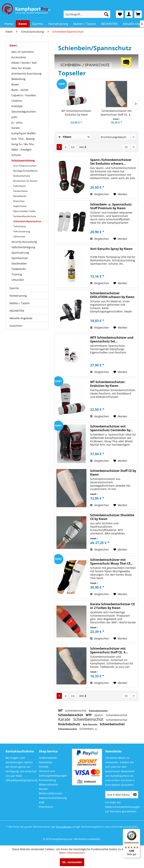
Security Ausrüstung (24, 242)
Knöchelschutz (70, 724)
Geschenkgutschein (24, 112)
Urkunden (18, 280)
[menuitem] (87, 14)
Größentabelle (48, 758)
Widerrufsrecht (48, 785)
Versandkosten (64, 827)
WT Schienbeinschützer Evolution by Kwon (76, 113)
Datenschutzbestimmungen (123, 807)
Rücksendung (47, 780)
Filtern (65, 137)
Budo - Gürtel (20, 90)
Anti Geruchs (90, 724)
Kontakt (44, 767)
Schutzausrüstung (23, 160)
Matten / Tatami (20, 303)
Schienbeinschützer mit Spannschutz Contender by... (112, 428)
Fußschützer (20, 186)
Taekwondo (19, 269)
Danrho (14, 288)
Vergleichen (100, 194)
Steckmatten (19, 263)
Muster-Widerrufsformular (51, 791)
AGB (41, 802)
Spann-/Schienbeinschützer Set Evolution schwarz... (111, 162)
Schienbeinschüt (76, 711)
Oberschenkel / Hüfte (24, 211)
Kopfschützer (20, 206)
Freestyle (17, 106)
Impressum (46, 807)
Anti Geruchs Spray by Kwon (111, 249)
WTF (89, 715)
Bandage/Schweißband (25, 171)
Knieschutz (19, 201)
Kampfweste (20, 196)
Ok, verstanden (72, 862)
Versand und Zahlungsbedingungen (53, 773)
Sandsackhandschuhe (25, 216)
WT (61, 710)
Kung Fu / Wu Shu (23, 144)
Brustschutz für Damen (25, 181)
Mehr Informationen (72, 853)
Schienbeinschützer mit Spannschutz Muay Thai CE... (112, 562)
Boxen (15, 84)
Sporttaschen (20, 258)
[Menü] (138, 831)
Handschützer (21, 191)
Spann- (99, 715)
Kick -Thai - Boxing (23, 139)
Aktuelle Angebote (21, 318)
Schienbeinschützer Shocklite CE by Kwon (112, 517)
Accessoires (19, 57)
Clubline (17, 101)
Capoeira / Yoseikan (24, 95)
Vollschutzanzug (22, 231)
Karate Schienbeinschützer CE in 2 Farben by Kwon (112, 606)
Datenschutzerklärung (53, 798)
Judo (14, 117)
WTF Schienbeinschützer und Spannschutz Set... (112, 339)
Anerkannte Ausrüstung (26, 74)
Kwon (13, 45)
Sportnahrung (20, 253)
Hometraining (18, 296)
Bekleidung (18, 79)
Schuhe (16, 155)
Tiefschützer (20, 226)
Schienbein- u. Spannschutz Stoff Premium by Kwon (111, 206)
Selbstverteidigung (23, 247)
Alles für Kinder (21, 68)
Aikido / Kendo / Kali (24, 63)
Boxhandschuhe (22, 176)
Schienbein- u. (88, 729)
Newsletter (46, 762)
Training (17, 274)
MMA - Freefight (21, 150)
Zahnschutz (19, 236)
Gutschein (16, 326)
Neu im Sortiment (23, 52)
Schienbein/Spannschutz (27, 221)
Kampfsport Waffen (24, 133)
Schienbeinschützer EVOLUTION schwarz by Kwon (112, 295)
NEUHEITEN (17, 311)
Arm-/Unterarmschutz (25, 166)
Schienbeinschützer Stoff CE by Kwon (113, 473)
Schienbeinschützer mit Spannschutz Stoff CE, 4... (116, 113)
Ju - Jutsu (17, 122)
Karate (16, 128)
